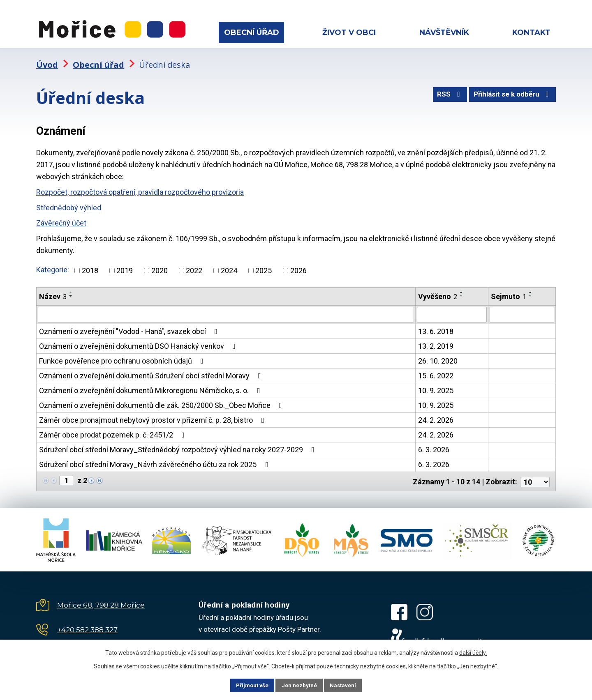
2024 (229, 266)
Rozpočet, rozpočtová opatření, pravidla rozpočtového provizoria (140, 188)
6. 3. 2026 (434, 445)
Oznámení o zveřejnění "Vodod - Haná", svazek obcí (130, 327)
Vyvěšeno (438, 291)
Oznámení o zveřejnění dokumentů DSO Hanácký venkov (139, 342)
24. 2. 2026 (436, 416)
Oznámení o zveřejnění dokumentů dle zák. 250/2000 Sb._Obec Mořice (162, 401)
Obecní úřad (252, 32)
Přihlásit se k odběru (510, 92)
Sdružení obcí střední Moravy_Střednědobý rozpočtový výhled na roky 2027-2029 (178, 445)
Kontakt (531, 32)
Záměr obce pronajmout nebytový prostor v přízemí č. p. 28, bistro (153, 416)
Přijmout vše (246, 685)
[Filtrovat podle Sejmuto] (522, 310)
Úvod (47, 60)
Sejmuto (509, 291)
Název (53, 291)
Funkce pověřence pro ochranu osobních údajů (123, 356)
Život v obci (349, 32)
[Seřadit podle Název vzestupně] (71, 288)
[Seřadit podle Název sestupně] (71, 291)
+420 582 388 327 (87, 624)
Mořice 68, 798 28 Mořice (101, 599)
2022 (194, 266)
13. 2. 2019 (436, 342)
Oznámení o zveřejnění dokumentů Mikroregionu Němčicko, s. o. (151, 386)
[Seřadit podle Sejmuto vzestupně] (531, 288)
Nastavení (349, 685)
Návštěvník (444, 32)
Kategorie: (53, 265)
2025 (264, 266)
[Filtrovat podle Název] (226, 310)
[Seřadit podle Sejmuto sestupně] (531, 291)
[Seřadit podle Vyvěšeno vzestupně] (462, 288)
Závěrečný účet (61, 218)
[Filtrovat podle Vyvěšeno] (452, 310)
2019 (125, 266)
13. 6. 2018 (436, 327)
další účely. (473, 652)
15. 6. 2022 (436, 371)
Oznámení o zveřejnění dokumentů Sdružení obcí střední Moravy (152, 371)
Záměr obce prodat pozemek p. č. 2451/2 (113, 430)
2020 (160, 266)
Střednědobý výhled (69, 203)
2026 (298, 266)
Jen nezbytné (299, 685)
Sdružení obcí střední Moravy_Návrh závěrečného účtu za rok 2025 (155, 460)
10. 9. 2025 (436, 386)
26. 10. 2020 (438, 356)
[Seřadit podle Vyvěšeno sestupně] (462, 291)
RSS (443, 92)
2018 (90, 266)
